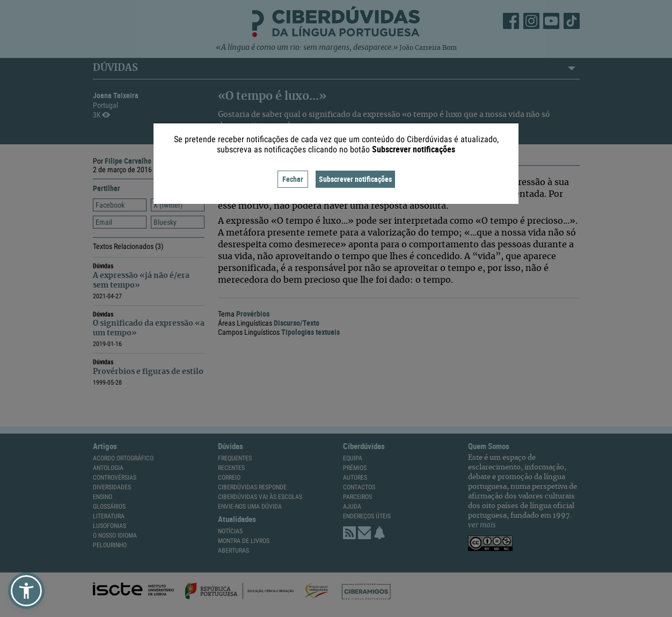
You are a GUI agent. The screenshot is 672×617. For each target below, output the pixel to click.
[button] (26, 591)
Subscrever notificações (355, 179)
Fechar (293, 179)
